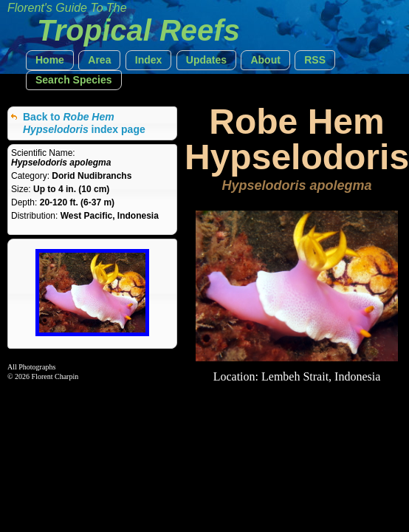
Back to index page (84, 123)
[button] (50, 60)
